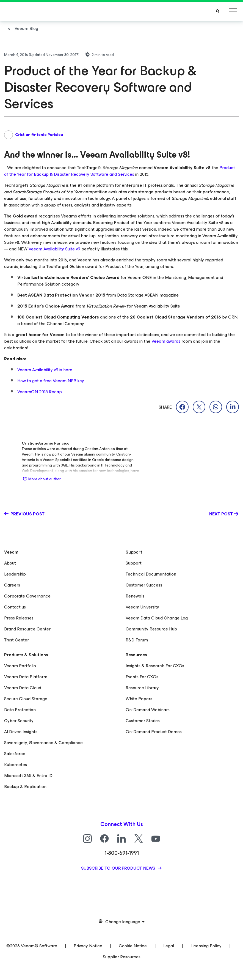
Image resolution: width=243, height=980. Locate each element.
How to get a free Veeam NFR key (51, 381)
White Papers (139, 699)
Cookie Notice (133, 946)
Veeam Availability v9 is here (45, 370)
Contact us (15, 607)
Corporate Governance (27, 596)
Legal (169, 946)
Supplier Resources (122, 957)
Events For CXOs (142, 677)
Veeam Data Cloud (23, 688)
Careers (12, 585)
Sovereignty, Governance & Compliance (43, 743)
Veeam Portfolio (20, 666)
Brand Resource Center (27, 629)
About (10, 563)
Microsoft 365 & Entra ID (28, 776)
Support (134, 563)
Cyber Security (19, 721)
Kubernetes (16, 765)
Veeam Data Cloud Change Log (157, 618)
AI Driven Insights (21, 732)
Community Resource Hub (151, 629)
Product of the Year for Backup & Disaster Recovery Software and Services (120, 171)
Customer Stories (143, 721)
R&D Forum (137, 640)
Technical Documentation (151, 574)
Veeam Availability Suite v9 (54, 249)
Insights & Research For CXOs (155, 666)
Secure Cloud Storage (26, 699)
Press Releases (19, 618)
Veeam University (142, 607)
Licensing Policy (206, 946)
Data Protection (20, 710)
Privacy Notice (88, 946)
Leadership (15, 574)
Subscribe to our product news (119, 868)
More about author (41, 479)
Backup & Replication (25, 787)
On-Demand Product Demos (154, 732)
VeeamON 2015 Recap (40, 392)
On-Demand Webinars (148, 710)
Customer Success (144, 585)
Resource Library (142, 688)
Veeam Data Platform (26, 677)
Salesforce (15, 754)
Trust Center (16, 640)
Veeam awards (166, 341)
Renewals (135, 596)
